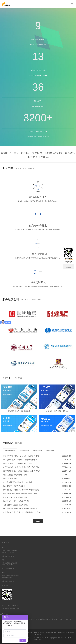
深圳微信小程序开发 (32, 619)
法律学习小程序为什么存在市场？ (16, 497)
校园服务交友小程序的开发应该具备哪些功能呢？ (22, 490)
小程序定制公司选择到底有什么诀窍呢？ (18, 482)
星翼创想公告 (50, 451)
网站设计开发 (62, 632)
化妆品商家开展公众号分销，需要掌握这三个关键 (22, 512)
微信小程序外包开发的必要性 (14, 486)
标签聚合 (38, 635)
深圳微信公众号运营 (46, 619)
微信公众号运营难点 (11, 478)
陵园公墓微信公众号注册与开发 (15, 475)
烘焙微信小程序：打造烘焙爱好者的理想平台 (20, 460)
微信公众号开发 (39, 632)
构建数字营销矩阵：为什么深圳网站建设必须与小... (23, 456)
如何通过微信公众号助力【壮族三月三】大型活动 (22, 471)
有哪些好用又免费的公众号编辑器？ (17, 505)
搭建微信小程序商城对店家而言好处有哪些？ (20, 509)
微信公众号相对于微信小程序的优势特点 (18, 464)
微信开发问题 (37, 451)
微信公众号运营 (10, 451)
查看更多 (38, 521)
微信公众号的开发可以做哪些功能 (16, 501)
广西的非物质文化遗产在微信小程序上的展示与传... (23, 467)
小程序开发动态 (24, 451)
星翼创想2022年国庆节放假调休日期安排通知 (20, 494)
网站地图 (71, 632)
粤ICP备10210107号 (35, 638)
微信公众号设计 (59, 619)
